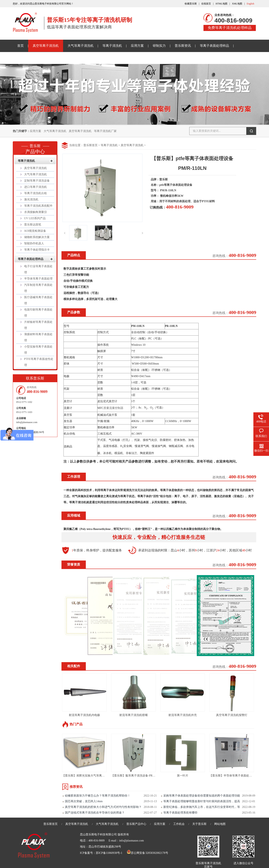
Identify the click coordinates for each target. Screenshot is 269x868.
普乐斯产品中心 (136, 824)
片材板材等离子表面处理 (38, 325)
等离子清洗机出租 (36, 193)
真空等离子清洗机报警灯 (232, 715)
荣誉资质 (74, 564)
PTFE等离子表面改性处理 (39, 362)
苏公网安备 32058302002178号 (147, 853)
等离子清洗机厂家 (105, 131)
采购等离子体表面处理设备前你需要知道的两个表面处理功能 (202, 796)
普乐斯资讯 (183, 46)
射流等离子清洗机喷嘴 (133, 715)
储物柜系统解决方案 (37, 237)
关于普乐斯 (25, 58)
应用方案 (137, 46)
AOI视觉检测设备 (35, 231)
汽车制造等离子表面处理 (38, 288)
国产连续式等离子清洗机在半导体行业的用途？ (95, 813)
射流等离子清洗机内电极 (84, 715)
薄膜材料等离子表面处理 (38, 337)
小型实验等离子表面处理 (38, 350)
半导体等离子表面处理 (38, 279)
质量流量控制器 (113, 408)
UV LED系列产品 (35, 218)
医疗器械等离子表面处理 (38, 300)
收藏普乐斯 (191, 4)
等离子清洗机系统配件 (38, 206)
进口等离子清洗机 (36, 187)
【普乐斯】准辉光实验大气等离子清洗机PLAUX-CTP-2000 (99, 776)
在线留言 (206, 4)
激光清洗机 (31, 199)
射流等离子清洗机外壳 (183, 715)
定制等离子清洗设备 (37, 181)
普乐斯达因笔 (33, 225)
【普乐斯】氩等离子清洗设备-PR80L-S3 (136, 776)
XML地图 (237, 4)
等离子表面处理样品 (214, 46)
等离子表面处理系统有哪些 (180, 813)
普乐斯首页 (90, 145)
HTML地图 (222, 4)
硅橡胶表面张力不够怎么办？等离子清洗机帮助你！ (98, 796)
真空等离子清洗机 (46, 46)
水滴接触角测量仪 (36, 212)
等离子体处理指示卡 (37, 250)
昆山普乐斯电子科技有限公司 (98, 834)
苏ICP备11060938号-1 (109, 853)
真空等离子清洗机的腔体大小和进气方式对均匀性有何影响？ (103, 807)
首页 (20, 46)
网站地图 (220, 824)
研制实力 (159, 46)
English (250, 4)
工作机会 (179, 824)
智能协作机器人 (34, 243)
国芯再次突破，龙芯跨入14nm (84, 801)
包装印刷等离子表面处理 (38, 313)
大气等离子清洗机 (81, 46)
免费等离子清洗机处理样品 (230, 28)
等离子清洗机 (112, 46)
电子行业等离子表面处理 (38, 269)
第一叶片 (183, 776)
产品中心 (35, 148)
